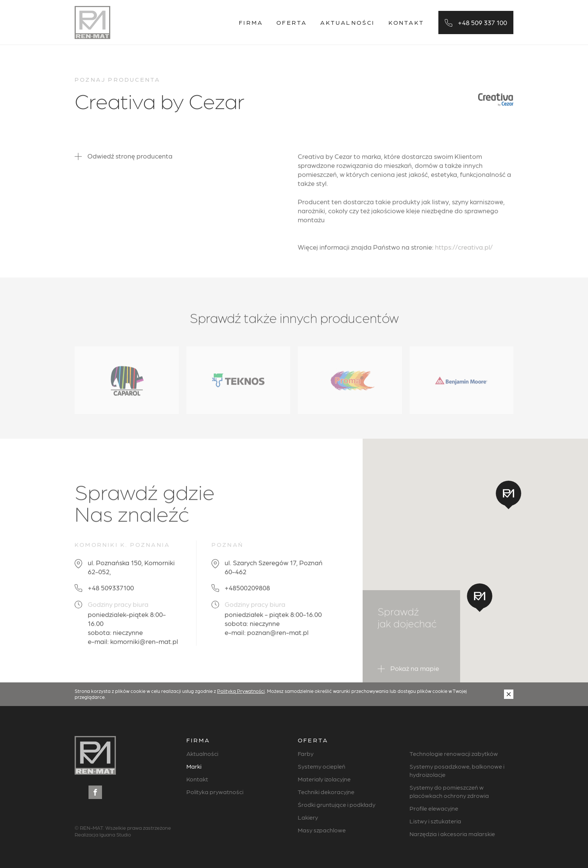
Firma (251, 22)
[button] (480, 598)
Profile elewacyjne (434, 808)
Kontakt (406, 22)
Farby (306, 753)
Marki (194, 766)
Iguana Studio (115, 834)
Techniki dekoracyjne (326, 792)
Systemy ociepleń (322, 766)
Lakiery (308, 817)
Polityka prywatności (215, 792)
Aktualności (347, 22)
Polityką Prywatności (241, 691)
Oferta (292, 22)
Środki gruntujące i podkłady (337, 804)
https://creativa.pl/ (464, 252)
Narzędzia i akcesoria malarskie (452, 834)
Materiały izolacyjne (324, 779)
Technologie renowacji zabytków (454, 753)
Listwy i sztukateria (435, 821)
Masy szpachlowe (322, 830)
